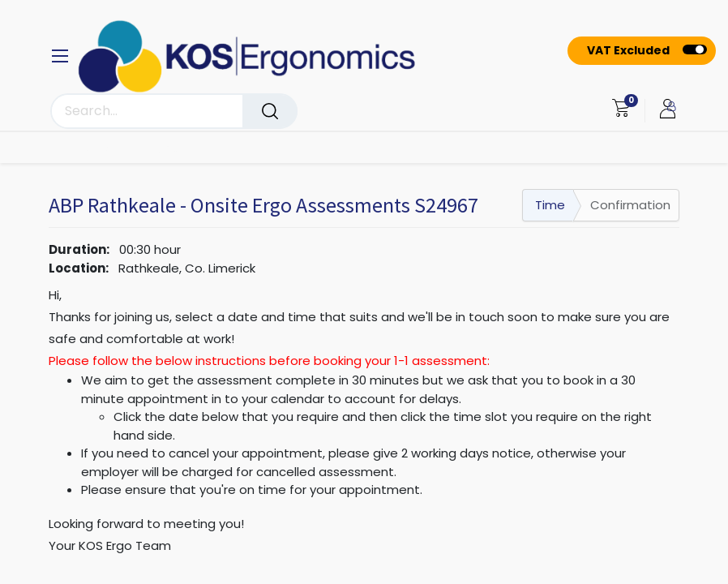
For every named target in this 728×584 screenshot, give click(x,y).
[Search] (270, 111)
